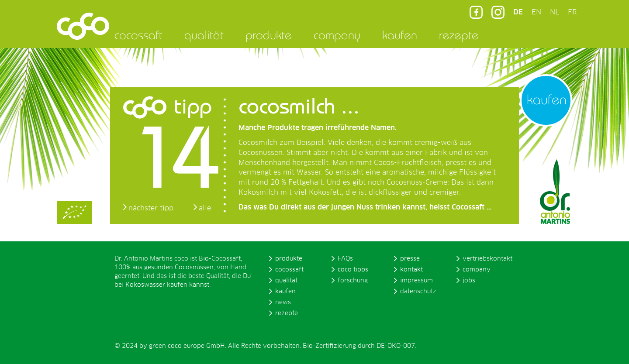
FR (572, 12)
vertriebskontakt (487, 259)
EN (536, 12)
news (283, 302)
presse (410, 259)
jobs (469, 281)
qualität (204, 35)
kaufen (400, 35)
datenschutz (418, 292)
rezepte (459, 35)
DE (518, 12)
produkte (269, 35)
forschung (353, 281)
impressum (416, 281)
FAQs (345, 259)
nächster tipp (151, 208)
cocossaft (138, 35)
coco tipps (353, 270)
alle (205, 208)
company (337, 35)
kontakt (411, 270)
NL (555, 12)
